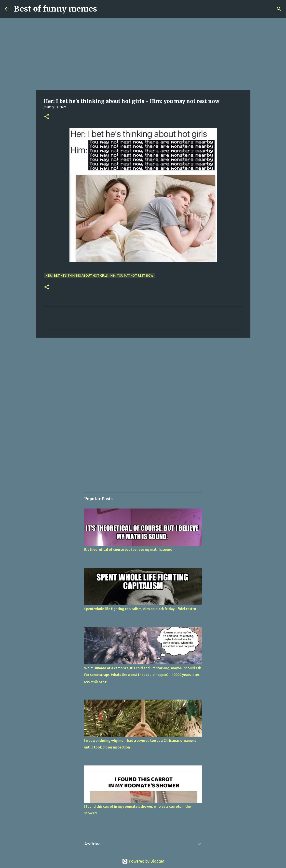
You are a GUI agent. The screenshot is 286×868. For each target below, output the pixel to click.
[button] (47, 117)
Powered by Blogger (143, 861)
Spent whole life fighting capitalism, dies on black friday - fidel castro (140, 609)
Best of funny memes (55, 9)
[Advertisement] (143, 54)
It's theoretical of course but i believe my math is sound (128, 550)
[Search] (279, 9)
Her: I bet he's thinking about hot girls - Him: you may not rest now (99, 276)
